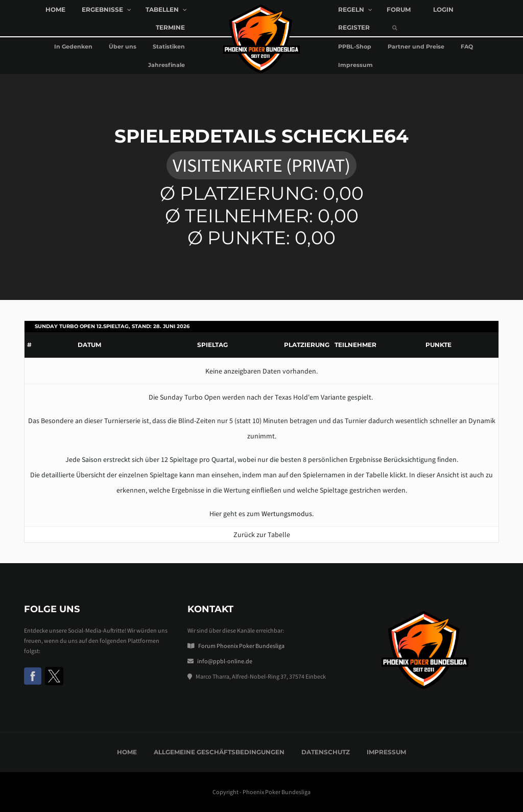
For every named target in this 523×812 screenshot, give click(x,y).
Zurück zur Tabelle (262, 535)
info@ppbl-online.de (225, 661)
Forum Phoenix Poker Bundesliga (241, 646)
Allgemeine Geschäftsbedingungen (219, 752)
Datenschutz (326, 752)
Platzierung (307, 345)
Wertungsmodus (287, 514)
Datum (89, 345)
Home (127, 752)
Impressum (386, 752)
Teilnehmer (355, 345)
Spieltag (212, 345)
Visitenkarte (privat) (261, 165)
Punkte (438, 345)
